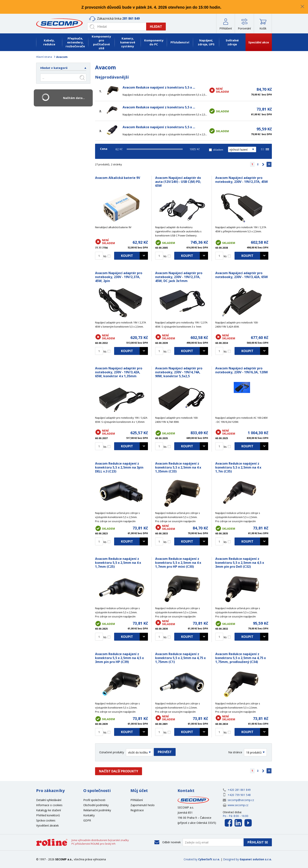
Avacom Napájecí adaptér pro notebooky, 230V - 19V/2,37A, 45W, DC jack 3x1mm (179, 277)
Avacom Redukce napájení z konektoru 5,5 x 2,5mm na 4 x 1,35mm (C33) (178, 467)
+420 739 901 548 (239, 795)
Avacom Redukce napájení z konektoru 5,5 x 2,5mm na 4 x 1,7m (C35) (238, 467)
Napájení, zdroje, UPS (206, 42)
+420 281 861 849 (239, 790)
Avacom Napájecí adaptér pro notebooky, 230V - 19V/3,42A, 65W (242, 275)
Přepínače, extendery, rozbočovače (75, 42)
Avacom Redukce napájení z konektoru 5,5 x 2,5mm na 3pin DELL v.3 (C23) (119, 467)
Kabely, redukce (49, 42)
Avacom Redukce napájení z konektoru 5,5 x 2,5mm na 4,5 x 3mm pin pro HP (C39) (119, 658)
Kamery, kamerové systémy (128, 42)
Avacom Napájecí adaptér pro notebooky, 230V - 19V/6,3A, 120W (242, 370)
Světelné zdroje (232, 42)
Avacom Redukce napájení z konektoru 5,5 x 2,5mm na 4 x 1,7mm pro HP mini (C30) (178, 563)
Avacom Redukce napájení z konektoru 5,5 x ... (159, 87)
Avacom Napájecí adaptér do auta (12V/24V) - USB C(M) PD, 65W (178, 182)
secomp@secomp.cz (241, 800)
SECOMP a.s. (61, 24)
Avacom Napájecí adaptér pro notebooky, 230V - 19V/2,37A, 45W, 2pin (119, 277)
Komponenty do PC (154, 42)
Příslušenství (180, 42)
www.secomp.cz (238, 805)
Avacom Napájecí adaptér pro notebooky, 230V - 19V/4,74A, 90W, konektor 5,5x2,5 (179, 372)
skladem (218, 150)
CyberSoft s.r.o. (209, 859)
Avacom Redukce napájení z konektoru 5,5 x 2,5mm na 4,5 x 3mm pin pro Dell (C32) (240, 563)
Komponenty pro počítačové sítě (101, 42)
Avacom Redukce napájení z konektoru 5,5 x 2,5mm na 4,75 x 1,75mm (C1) (180, 658)
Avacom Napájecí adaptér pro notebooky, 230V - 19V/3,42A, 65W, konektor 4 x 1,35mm (119, 372)
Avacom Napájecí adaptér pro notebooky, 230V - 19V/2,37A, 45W (242, 180)
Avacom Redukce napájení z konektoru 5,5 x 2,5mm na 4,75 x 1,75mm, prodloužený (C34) (241, 658)
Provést (165, 752)
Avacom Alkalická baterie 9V (118, 178)
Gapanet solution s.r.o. (256, 859)
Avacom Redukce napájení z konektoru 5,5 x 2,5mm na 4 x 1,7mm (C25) (118, 563)
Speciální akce (259, 42)
